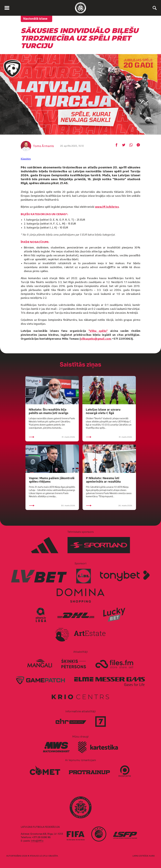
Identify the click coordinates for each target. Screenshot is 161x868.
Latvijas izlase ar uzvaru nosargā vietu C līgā (103, 411)
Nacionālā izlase (35, 19)
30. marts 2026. (52, 506)
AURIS (152, 856)
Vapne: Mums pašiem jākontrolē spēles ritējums (52, 480)
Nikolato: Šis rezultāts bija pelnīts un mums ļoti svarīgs (49, 411)
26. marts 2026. (109, 506)
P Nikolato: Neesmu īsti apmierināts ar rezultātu (103, 480)
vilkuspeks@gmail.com (96, 339)
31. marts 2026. (52, 437)
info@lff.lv (37, 841)
